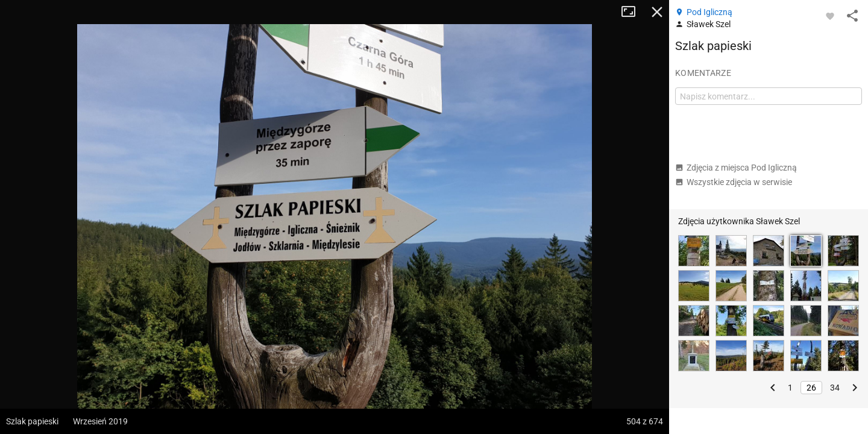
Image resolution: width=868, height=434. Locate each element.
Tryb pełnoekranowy (633, 12)
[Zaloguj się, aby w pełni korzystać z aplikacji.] (830, 16)
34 (835, 388)
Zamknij (657, 12)
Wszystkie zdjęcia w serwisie (734, 182)
